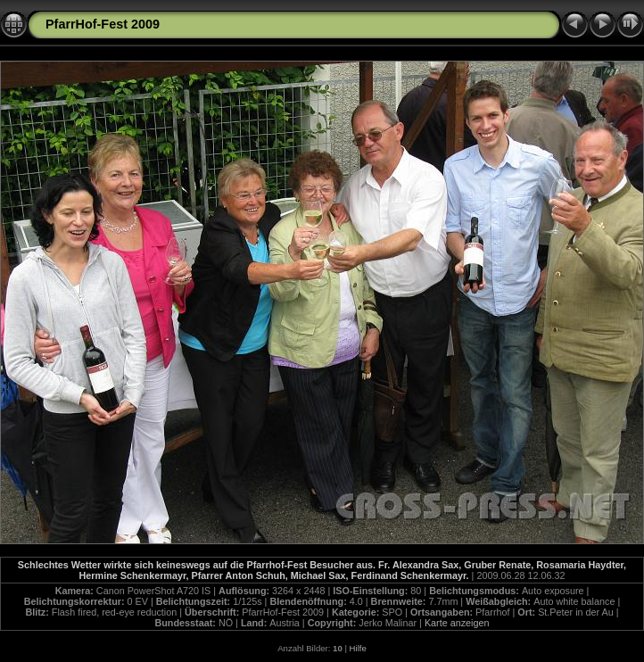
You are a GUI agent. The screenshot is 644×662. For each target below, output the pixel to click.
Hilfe (358, 648)
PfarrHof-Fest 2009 (103, 24)
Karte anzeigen (457, 623)
